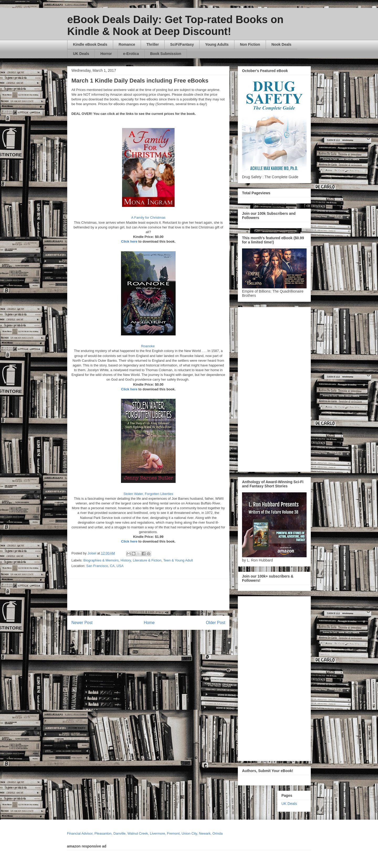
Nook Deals (281, 44)
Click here (129, 241)
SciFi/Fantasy (182, 44)
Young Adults (217, 44)
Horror (106, 54)
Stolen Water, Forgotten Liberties (148, 494)
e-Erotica (131, 54)
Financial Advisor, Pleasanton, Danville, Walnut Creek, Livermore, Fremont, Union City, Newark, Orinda (145, 833)
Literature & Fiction (147, 560)
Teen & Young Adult (178, 560)
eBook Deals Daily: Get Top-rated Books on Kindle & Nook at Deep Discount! (175, 25)
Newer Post (82, 623)
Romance (127, 44)
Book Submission (166, 54)
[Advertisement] (199, 594)
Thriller (153, 44)
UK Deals (81, 54)
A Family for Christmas (148, 218)
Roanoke (148, 346)
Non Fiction (250, 44)
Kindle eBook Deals (90, 44)
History (126, 560)
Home (149, 623)
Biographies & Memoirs (101, 560)
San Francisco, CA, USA (105, 566)
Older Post (216, 623)
